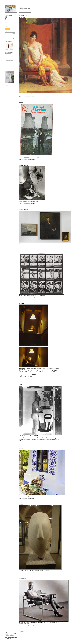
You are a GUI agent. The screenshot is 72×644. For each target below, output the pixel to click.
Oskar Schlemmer (50, 622)
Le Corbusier (21, 436)
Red (6, 18)
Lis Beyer (25, 623)
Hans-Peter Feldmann (23, 210)
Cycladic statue (22, 570)
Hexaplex (8, 639)
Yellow (6, 17)
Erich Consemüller (23, 579)
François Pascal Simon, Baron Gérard (25, 94)
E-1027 (20, 385)
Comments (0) (33, 96)
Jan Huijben (21, 304)
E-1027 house (37, 436)
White (6, 16)
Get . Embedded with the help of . (10, 38)
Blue (6, 19)
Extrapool (34, 374)
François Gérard (22, 17)
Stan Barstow (26, 157)
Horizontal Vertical (9, 32)
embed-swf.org (8, 39)
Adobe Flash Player (10, 37)
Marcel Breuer (37, 622)
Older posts (21, 632)
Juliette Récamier (39, 94)
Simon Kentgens (8, 634)
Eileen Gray (32, 436)
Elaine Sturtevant (22, 252)
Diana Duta (8, 635)
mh (20, 96)
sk (20, 298)
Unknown (21, 102)
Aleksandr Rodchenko (23, 165)
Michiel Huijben (14, 634)
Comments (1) (33, 498)
